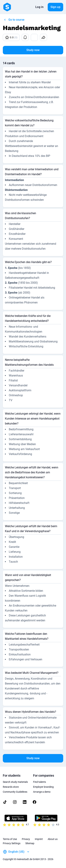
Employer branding (43, 787)
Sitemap (30, 843)
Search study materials (15, 782)
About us (53, 839)
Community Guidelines (15, 792)
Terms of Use (10, 839)
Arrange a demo (42, 792)
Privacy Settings (12, 843)
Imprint (39, 839)
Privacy (26, 839)
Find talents (40, 782)
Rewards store (11, 787)
